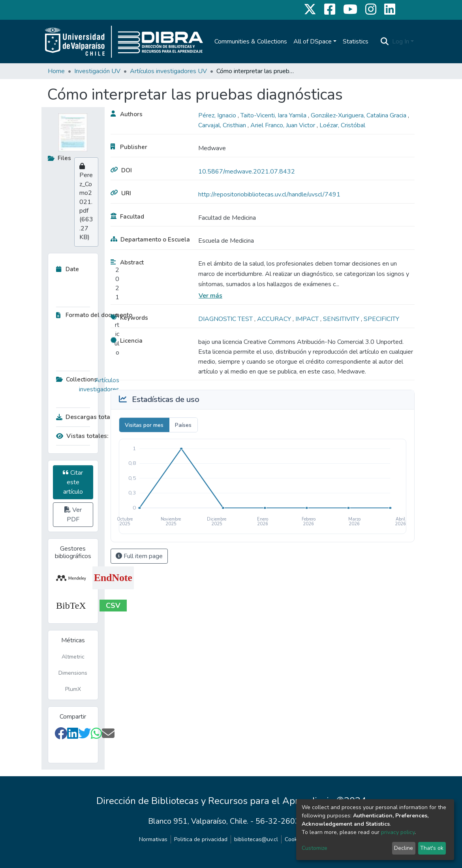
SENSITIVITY (342, 319)
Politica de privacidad (201, 839)
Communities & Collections (251, 42)
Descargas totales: (86, 417)
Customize (315, 848)
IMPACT (308, 319)
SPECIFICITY (381, 319)
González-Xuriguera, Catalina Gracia (359, 115)
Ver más (210, 296)
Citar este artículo (73, 482)
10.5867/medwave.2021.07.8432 (247, 172)
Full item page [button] (139, 556)
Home (56, 71)
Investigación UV (97, 71)
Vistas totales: (82, 436)
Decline (404, 848)
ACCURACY (275, 319)
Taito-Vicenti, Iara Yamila (274, 115)
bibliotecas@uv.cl (256, 839)
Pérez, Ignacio (218, 115)
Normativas (153, 839)
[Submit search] (385, 42)
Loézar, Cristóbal (342, 125)
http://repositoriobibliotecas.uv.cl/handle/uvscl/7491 (269, 194)
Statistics (356, 42)
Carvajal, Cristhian (223, 125)
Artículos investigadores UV (168, 71)
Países (183, 425)
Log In (401, 42)
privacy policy (398, 832)
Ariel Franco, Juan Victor (284, 125)
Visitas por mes (144, 425)
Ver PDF (73, 515)
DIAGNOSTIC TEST (226, 319)
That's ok (432, 848)
